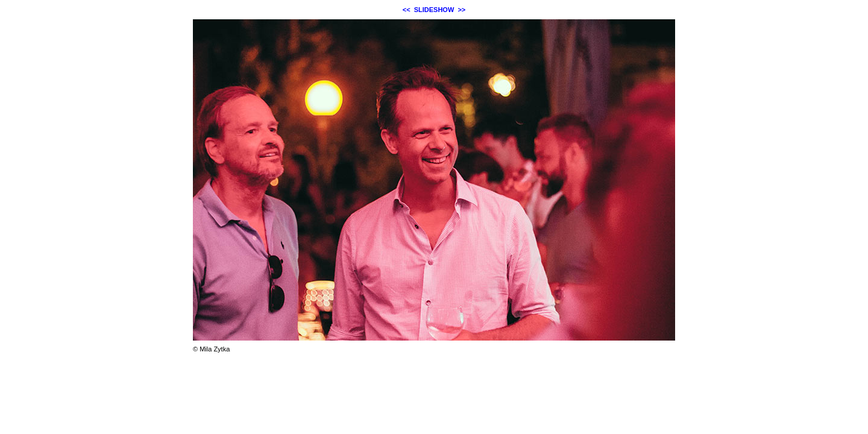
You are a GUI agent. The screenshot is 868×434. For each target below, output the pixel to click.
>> (461, 10)
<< (407, 10)
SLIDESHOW (434, 10)
